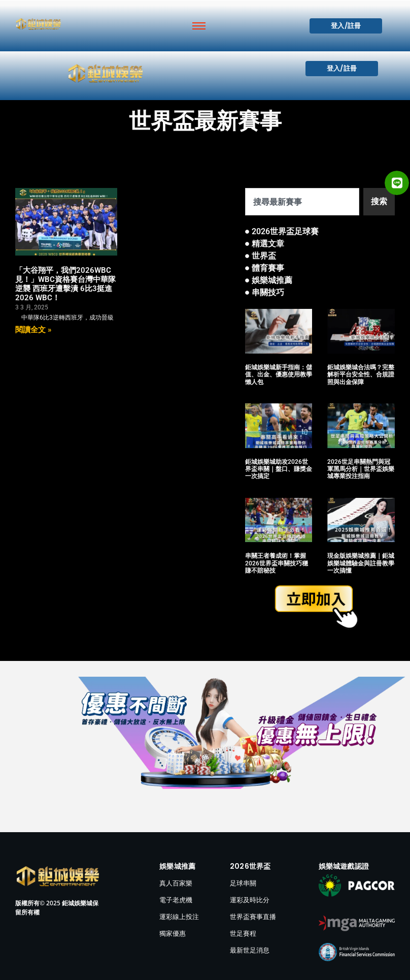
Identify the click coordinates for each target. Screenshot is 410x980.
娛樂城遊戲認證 (344, 866)
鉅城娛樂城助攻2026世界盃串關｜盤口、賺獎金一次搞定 (279, 469)
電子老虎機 (176, 900)
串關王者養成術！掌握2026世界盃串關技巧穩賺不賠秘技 (277, 563)
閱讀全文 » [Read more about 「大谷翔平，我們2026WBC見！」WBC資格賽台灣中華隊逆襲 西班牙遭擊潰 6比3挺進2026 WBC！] (33, 330)
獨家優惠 (173, 933)
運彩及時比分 (250, 900)
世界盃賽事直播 (253, 916)
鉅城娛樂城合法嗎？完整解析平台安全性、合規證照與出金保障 (361, 375)
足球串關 (243, 883)
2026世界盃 (250, 866)
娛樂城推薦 (177, 866)
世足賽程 (243, 933)
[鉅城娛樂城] (38, 24)
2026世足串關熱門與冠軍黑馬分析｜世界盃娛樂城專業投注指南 (361, 469)
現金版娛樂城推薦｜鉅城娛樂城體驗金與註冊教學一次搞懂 (361, 563)
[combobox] (302, 202)
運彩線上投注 (179, 916)
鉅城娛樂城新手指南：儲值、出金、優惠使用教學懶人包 (279, 375)
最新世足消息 (250, 950)
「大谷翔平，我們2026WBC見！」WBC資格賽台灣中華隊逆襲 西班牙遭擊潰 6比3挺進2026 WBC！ (65, 284)
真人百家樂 (176, 883)
